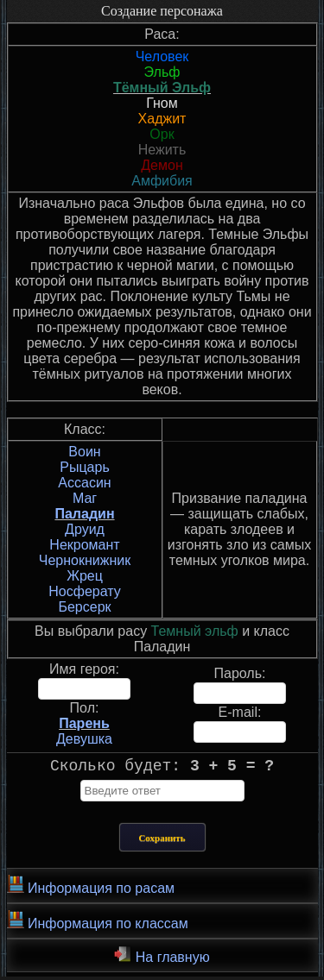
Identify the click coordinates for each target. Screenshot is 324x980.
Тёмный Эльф (162, 88)
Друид (85, 529)
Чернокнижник (85, 560)
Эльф (162, 72)
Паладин (84, 514)
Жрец (85, 576)
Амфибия (162, 181)
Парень (84, 723)
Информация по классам (98, 924)
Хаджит (162, 119)
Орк (162, 134)
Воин (84, 452)
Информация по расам (91, 889)
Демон (162, 165)
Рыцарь (84, 467)
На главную (162, 958)
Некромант (84, 545)
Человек (162, 57)
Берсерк (84, 607)
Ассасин (84, 483)
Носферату (84, 591)
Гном (162, 103)
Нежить (162, 150)
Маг (85, 498)
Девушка (84, 739)
